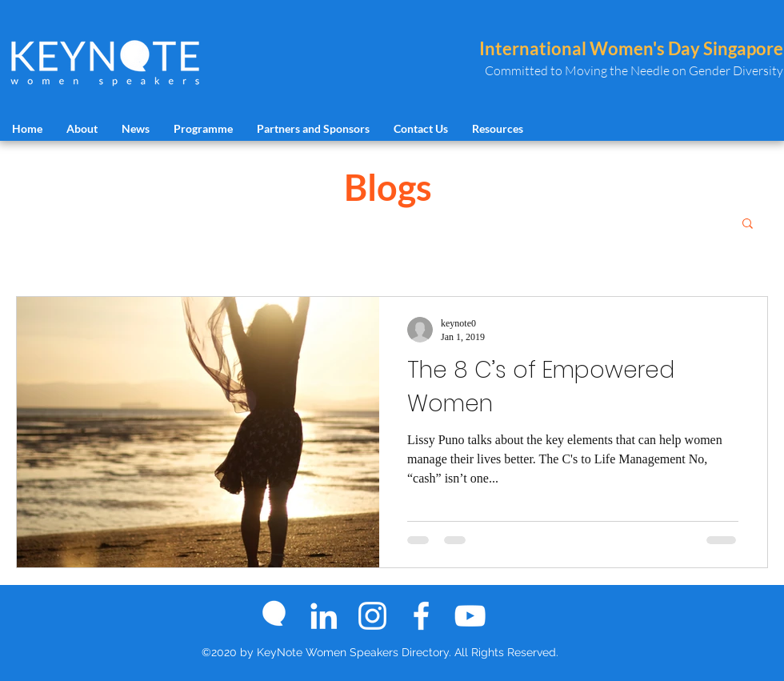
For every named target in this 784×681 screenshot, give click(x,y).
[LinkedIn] (324, 616)
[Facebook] (421, 616)
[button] (748, 224)
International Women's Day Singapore (631, 48)
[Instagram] (372, 616)
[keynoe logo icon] (275, 616)
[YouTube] (470, 616)
